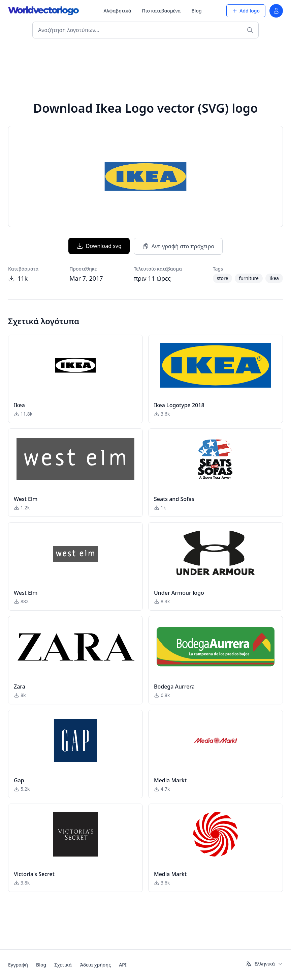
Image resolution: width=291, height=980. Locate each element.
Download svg (99, 246)
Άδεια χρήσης (95, 965)
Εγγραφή (18, 965)
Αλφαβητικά (118, 11)
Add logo (246, 11)
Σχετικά (63, 965)
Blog (196, 11)
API (123, 965)
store (223, 278)
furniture (249, 278)
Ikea (274, 278)
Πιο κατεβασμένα (161, 11)
